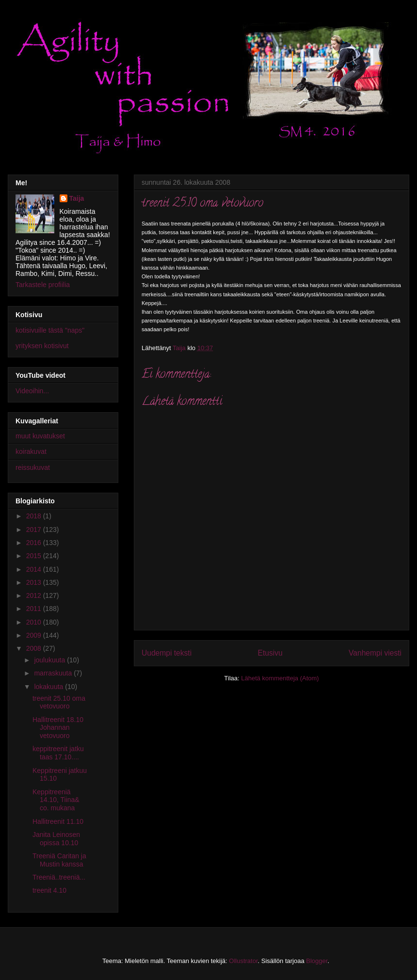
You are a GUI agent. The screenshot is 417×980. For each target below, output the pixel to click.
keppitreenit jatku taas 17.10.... (58, 753)
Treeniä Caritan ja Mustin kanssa (59, 860)
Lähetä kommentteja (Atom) (280, 678)
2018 (35, 516)
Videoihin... (32, 391)
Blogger (317, 961)
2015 (35, 556)
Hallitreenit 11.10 (58, 821)
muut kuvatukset (40, 436)
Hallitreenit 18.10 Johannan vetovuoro (58, 728)
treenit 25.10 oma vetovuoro (59, 702)
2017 (35, 530)
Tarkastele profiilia (43, 285)
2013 (35, 582)
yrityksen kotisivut (42, 346)
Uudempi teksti (167, 653)
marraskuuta (54, 673)
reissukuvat (33, 467)
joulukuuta (50, 660)
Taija (77, 198)
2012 (35, 595)
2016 (35, 543)
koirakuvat (31, 451)
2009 (35, 635)
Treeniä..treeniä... (59, 877)
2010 (35, 622)
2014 (35, 569)
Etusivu (270, 653)
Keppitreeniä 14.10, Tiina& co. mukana (56, 800)
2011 (35, 609)
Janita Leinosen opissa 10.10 (56, 839)
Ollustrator (243, 961)
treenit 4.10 (49, 890)
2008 (35, 648)
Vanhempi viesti (375, 653)
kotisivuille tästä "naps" (50, 330)
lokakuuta (49, 687)
